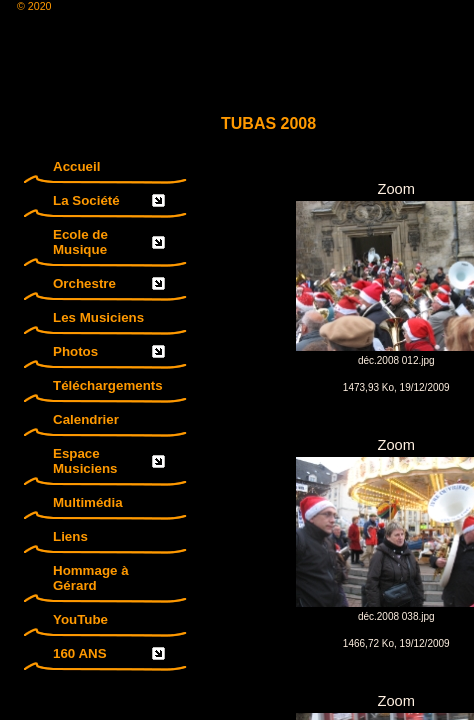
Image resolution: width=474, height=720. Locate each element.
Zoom (396, 445)
